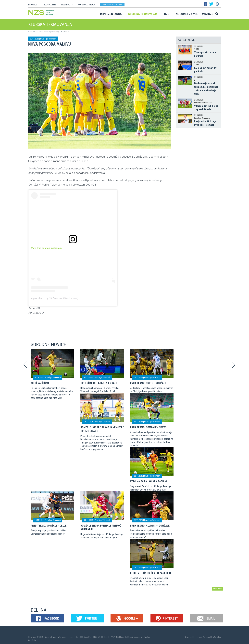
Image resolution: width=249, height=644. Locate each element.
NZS (167, 14)
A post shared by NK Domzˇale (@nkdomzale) (55, 298)
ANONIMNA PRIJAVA (87, 5)
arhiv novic (218, 589)
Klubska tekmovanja (143, 14)
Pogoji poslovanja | (136, 637)
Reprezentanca (111, 14)
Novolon (217, 637)
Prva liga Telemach (61, 32)
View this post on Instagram (46, 248)
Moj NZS (208, 14)
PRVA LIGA (33, 5)
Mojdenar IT (207, 637)
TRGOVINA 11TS (49, 5)
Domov (31, 32)
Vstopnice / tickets (112, 5)
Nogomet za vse (187, 14)
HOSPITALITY (67, 5)
